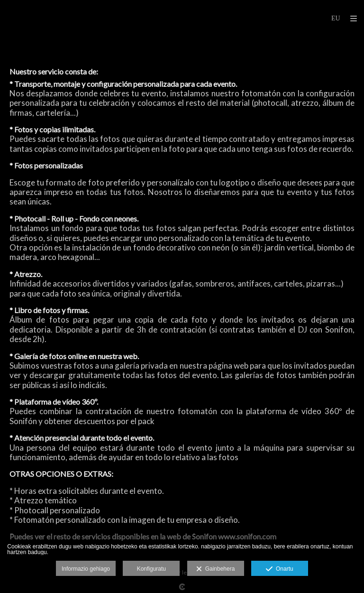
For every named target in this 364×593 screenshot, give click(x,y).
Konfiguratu (151, 569)
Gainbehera (215, 569)
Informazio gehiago (86, 569)
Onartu (279, 569)
